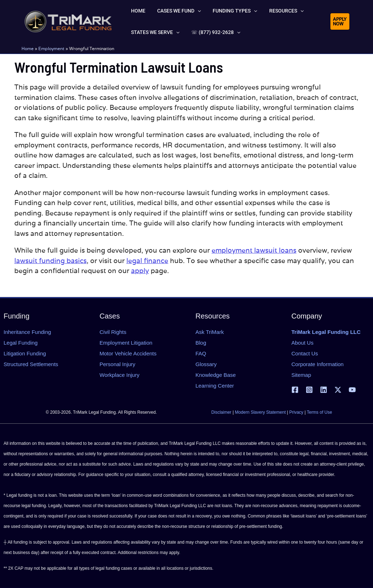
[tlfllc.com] (68, 21)
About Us (302, 343)
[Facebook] (295, 390)
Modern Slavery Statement (260, 412)
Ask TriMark (210, 332)
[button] (189, 11)
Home (28, 48)
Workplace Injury (119, 375)
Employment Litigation (126, 343)
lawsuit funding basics (50, 261)
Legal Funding (21, 343)
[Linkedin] (324, 390)
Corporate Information (318, 364)
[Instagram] (309, 390)
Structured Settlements (31, 364)
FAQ (201, 353)
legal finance (147, 261)
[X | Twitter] (338, 390)
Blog (201, 343)
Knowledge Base (216, 375)
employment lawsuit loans (254, 250)
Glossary (206, 364)
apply (140, 271)
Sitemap (301, 375)
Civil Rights (113, 332)
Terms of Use (319, 412)
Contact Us (305, 353)
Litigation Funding (25, 353)
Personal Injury (117, 364)
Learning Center (215, 386)
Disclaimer (221, 412)
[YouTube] (352, 390)
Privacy (296, 412)
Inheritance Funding (27, 332)
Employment (51, 48)
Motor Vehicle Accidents (128, 353)
